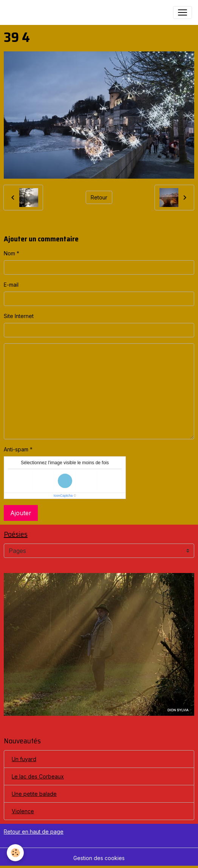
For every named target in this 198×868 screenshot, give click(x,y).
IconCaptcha (63, 496)
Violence (23, 811)
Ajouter (21, 513)
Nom (9, 253)
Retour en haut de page (34, 832)
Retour (99, 197)
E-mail (11, 285)
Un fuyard (24, 759)
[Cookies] (15, 853)
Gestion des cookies (99, 858)
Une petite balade (34, 794)
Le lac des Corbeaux (38, 776)
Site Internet (19, 316)
